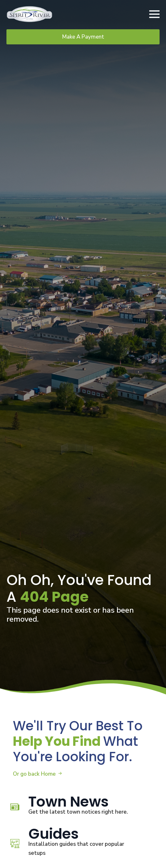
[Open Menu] (154, 14)
